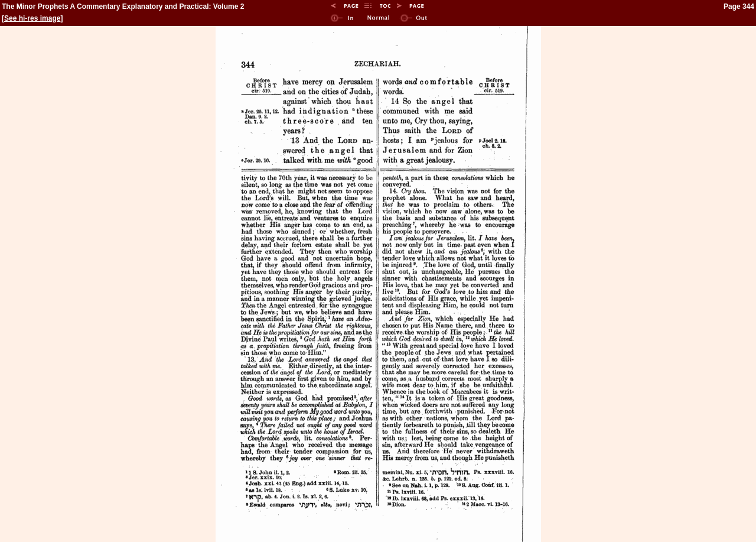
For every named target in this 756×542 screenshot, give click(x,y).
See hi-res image (32, 18)
